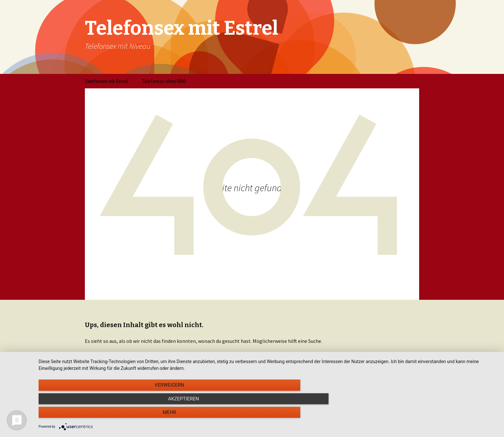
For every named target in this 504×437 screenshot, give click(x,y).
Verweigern (107, 415)
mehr (429, 415)
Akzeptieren (268, 415)
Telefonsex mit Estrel (106, 81)
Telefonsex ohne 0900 (164, 81)
